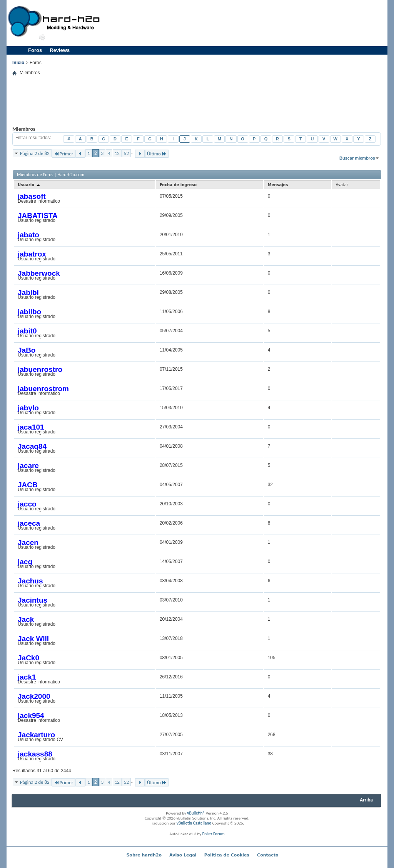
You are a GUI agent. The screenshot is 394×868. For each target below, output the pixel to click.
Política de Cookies (227, 855)
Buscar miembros (357, 158)
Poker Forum (214, 834)
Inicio (18, 63)
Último (157, 154)
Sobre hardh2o (144, 855)
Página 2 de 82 (35, 153)
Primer (64, 154)
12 (117, 153)
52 (126, 153)
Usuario (29, 185)
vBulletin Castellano (194, 823)
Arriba (366, 800)
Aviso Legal (183, 855)
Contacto (268, 855)
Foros (35, 50)
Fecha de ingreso (178, 185)
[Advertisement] (245, 23)
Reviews (60, 50)
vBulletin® (196, 813)
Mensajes (278, 185)
